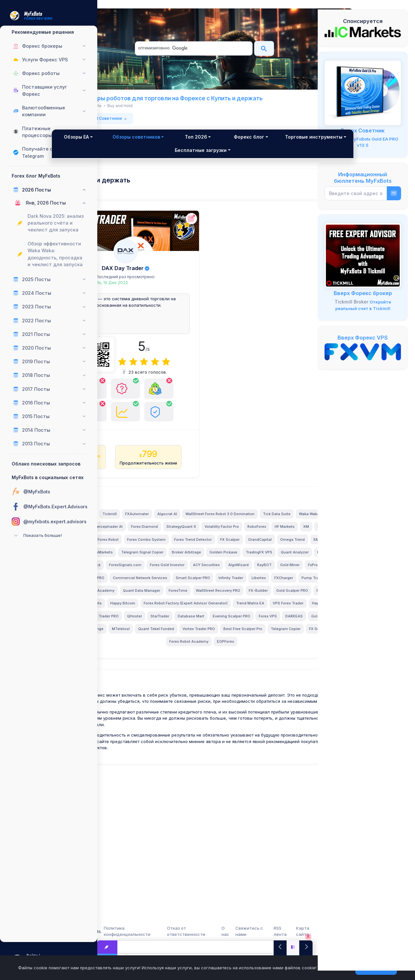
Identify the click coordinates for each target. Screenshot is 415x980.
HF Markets (171, 598)
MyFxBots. (138, 931)
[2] (156, 369)
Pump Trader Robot (270, 675)
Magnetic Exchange (272, 739)
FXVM (279, 637)
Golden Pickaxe (181, 637)
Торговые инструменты (156, 157)
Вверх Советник (363, 130)
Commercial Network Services (264, 662)
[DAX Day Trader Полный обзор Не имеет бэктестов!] (140, 448)
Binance (133, 649)
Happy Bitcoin (274, 701)
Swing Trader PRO (188, 726)
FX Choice (204, 701)
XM (193, 598)
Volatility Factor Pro (276, 586)
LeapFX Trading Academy (144, 688)
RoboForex (143, 598)
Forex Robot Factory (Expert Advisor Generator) (169, 713)
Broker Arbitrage (144, 637)
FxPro (178, 662)
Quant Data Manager (194, 688)
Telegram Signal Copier (260, 624)
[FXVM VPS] (363, 351)
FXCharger (235, 675)
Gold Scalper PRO (170, 701)
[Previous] (280, 947)
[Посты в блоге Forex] (107, 947)
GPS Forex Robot (265, 598)
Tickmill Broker (351, 302)
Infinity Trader (182, 675)
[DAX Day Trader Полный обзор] (156, 258)
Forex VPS (179, 739)
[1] (145, 369)
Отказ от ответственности (224, 931)
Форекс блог (282, 144)
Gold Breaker (234, 739)
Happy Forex (135, 726)
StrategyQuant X (235, 586)
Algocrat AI (251, 560)
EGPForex (267, 764)
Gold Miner (155, 662)
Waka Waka (256, 573)
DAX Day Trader (153, 275)
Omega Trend (145, 624)
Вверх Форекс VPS (363, 338)
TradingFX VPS (216, 637)
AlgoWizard (278, 649)
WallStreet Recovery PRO (271, 688)
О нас (251, 931)
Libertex (210, 675)
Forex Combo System (154, 611)
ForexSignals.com (165, 649)
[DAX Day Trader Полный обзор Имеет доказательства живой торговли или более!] (173, 448)
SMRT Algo (176, 624)
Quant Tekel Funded (176, 751)
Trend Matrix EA (234, 713)
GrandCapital (267, 611)
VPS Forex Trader (272, 713)
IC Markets (130, 586)
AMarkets (222, 624)
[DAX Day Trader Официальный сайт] (197, 225)
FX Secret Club (189, 764)
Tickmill (194, 560)
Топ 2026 (237, 144)
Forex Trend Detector (200, 611)
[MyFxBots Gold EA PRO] (363, 93)
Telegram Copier (153, 764)
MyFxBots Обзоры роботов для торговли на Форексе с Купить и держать (201, 102)
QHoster (220, 726)
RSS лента (294, 931)
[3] (167, 369)
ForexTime (231, 688)
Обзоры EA (128, 144)
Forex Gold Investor (207, 649)
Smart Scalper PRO (144, 675)
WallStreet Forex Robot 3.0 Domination (167, 573)
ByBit (159, 726)
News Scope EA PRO (210, 662)
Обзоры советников (182, 144)
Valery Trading (166, 560)
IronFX (200, 624)
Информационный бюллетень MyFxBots (363, 178)
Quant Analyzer (252, 637)
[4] (178, 369)
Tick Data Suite (224, 573)
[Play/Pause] (293, 947)
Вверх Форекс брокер (363, 293)
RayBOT (130, 662)
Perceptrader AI (162, 586)
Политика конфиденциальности (177, 931)
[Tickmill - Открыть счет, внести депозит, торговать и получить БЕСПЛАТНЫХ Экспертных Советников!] (363, 255)
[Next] (306, 947)
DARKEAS (205, 739)
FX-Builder (136, 701)
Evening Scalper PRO (143, 739)
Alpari (236, 598)
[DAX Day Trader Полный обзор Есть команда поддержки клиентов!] (173, 405)
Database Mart (277, 726)
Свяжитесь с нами (271, 931)
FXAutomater (221, 560)
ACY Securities (246, 649)
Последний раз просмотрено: (156, 284)
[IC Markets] (363, 32)
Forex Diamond (198, 586)
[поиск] (193, 48)
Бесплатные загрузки (256, 157)
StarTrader (245, 726)
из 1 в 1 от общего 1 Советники (150, 125)
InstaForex (213, 598)
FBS (278, 573)
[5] (189, 369)
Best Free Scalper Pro (263, 751)
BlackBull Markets (237, 701)
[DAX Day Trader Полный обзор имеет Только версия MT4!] (156, 445)
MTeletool (141, 751)
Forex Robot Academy (231, 764)
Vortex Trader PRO (219, 751)
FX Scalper (237, 611)
